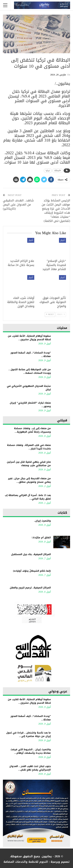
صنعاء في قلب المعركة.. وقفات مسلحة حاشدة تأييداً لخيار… (29, 447)
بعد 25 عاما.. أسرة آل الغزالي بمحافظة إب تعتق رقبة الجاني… (28, 497)
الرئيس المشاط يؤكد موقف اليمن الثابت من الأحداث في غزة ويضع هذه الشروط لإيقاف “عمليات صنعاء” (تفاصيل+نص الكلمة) (56, 211)
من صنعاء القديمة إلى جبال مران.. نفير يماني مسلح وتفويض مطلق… (29, 480)
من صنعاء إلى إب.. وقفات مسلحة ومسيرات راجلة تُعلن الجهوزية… (32, 430)
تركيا (48, 170)
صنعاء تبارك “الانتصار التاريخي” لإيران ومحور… (30, 405)
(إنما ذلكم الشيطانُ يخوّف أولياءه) (32, 571)
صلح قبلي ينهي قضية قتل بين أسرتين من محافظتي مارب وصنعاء (29, 464)
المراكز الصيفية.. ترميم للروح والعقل (30, 588)
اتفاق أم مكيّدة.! (41, 538)
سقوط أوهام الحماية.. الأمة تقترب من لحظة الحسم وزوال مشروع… (29, 338)
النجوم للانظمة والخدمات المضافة (26, 862)
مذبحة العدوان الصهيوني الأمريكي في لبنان (29, 388)
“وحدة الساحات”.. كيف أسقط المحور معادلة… (31, 354)
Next (50, 314)
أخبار (62, 240)
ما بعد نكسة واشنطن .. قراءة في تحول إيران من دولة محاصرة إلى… (29, 734)
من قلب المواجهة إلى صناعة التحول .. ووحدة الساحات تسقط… (30, 371)
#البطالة (58, 170)
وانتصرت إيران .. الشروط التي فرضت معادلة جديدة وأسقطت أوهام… (31, 751)
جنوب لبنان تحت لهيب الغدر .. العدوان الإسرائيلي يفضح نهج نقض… (30, 768)
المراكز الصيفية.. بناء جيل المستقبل (31, 554)
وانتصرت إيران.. (42, 521)
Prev (61, 314)
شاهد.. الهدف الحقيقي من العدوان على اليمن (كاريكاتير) (18, 205)
